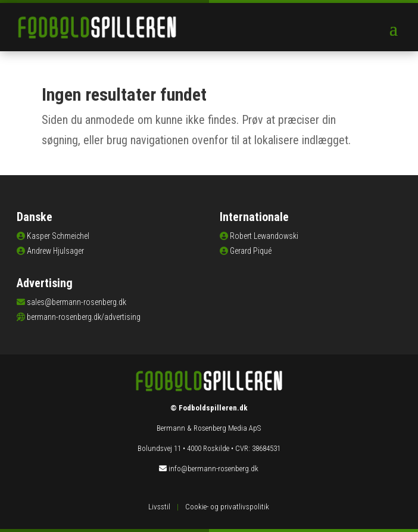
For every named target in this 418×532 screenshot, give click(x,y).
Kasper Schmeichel (58, 236)
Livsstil (159, 507)
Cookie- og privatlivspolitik (227, 507)
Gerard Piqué (251, 251)
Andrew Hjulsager (55, 251)
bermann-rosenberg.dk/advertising (84, 317)
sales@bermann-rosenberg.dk (77, 302)
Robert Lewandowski (264, 236)
